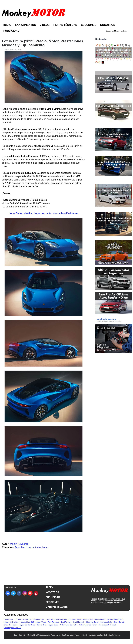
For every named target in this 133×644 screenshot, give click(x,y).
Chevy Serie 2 (119, 622)
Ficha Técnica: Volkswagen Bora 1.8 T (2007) (114, 191)
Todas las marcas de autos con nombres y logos (87, 619)
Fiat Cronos (8, 619)
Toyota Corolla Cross (27, 625)
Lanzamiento (34, 547)
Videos (45, 25)
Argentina (20, 547)
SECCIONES (52, 602)
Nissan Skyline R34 (11, 622)
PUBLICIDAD (53, 597)
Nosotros (108, 25)
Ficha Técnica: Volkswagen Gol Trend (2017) (114, 135)
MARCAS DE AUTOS (57, 607)
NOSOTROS (52, 592)
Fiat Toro (18, 619)
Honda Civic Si (38, 619)
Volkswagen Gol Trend (107, 625)
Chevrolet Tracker (11, 625)
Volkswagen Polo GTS (12, 628)
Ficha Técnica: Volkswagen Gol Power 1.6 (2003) (114, 79)
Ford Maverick (79, 622)
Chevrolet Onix (106, 622)
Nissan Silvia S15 (27, 622)
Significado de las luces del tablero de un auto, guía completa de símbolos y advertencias (114, 52)
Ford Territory (66, 622)
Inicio (7, 25)
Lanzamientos (26, 25)
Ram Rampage (53, 622)
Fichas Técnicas (65, 25)
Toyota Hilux (42, 625)
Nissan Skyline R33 (115, 619)
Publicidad (11, 31)
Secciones (89, 25)
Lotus (45, 547)
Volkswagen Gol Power (88, 625)
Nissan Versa (41, 622)
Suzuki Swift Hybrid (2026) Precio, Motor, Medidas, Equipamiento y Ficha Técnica (114, 165)
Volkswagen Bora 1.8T (69, 625)
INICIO (49, 587)
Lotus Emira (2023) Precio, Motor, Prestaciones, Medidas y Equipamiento (43, 43)
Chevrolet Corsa (92, 622)
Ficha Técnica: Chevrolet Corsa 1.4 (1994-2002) (114, 107)
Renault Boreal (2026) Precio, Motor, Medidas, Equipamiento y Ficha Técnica (114, 221)
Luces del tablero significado (56, 619)
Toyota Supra (53, 625)
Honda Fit (27, 619)
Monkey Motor (32, 635)
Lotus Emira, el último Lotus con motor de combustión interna (43, 213)
